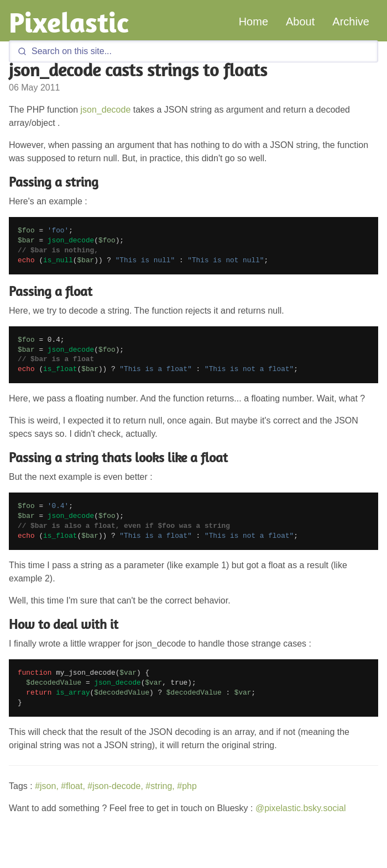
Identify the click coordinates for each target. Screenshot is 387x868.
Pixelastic (69, 22)
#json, (47, 786)
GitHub (306, 863)
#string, (160, 786)
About (300, 22)
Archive (351, 22)
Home (253, 22)
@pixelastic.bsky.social (301, 808)
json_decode (106, 110)
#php (187, 786)
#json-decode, (115, 786)
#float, (73, 786)
